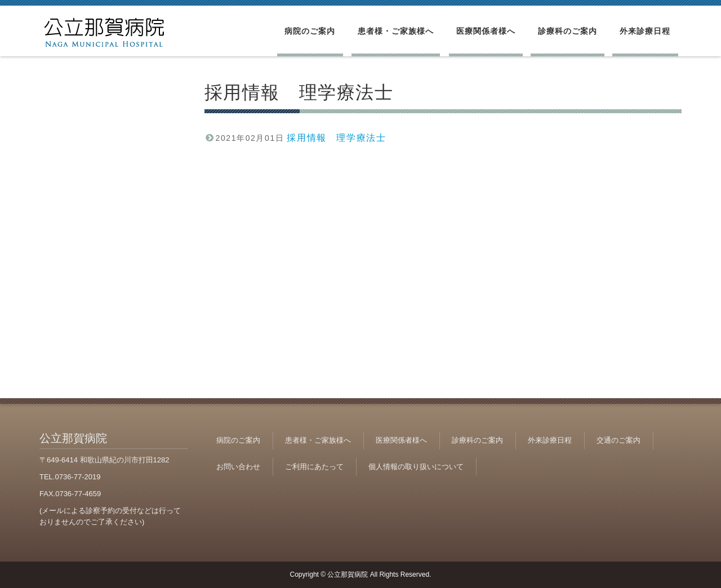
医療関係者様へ (486, 31)
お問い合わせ (238, 467)
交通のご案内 (618, 440)
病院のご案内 (310, 31)
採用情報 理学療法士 (336, 138)
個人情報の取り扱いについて (416, 467)
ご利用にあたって (314, 467)
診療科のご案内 (568, 31)
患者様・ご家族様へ (396, 31)
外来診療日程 (645, 31)
